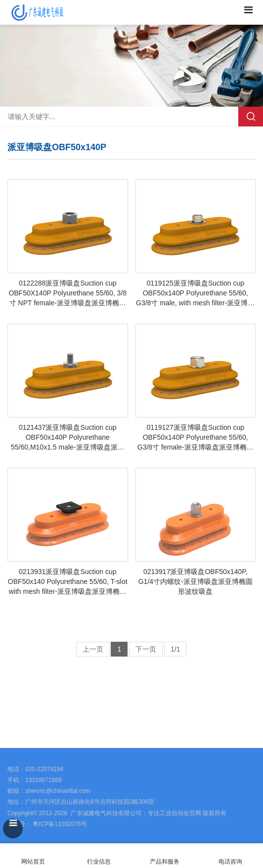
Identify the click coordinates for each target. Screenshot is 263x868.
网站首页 (33, 856)
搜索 (251, 117)
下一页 (146, 649)
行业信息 (99, 862)
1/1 (175, 649)
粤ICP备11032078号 (59, 824)
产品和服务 (165, 862)
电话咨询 (230, 856)
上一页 (93, 649)
